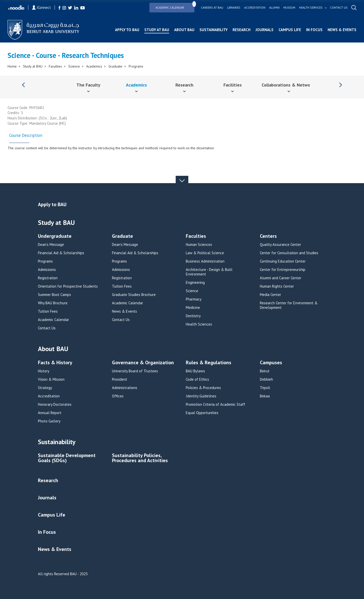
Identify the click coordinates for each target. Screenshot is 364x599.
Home (12, 66)
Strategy (45, 388)
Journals (265, 30)
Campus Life (290, 30)
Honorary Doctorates (55, 404)
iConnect (41, 7)
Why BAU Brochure (53, 303)
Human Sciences (199, 245)
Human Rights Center (277, 286)
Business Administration (205, 261)
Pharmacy (194, 299)
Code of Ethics (197, 379)
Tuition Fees (48, 311)
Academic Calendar (175, 6)
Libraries (234, 8)
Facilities (233, 85)
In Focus (314, 30)
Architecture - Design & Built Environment (209, 272)
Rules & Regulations (209, 363)
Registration (48, 278)
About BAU (184, 30)
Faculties (55, 66)
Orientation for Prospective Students (68, 286)
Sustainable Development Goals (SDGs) (67, 458)
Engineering (195, 283)
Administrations (125, 388)
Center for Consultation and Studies (289, 253)
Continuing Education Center (283, 261)
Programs (136, 66)
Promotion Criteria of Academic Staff (215, 404)
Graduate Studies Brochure (134, 295)
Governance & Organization (143, 363)
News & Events (342, 30)
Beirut (265, 371)
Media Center (270, 295)
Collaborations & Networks (289, 85)
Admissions (47, 270)
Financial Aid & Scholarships (61, 253)
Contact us (339, 8)
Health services (311, 8)
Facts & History (55, 363)
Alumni (274, 8)
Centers (268, 236)
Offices (118, 396)
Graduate (115, 66)
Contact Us (47, 328)
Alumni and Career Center (281, 278)
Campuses (271, 363)
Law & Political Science (205, 253)
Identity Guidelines (201, 396)
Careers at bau (212, 8)
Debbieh (266, 379)
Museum (289, 8)
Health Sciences (199, 324)
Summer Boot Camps (54, 295)
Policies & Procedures (203, 388)
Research (242, 30)
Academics (94, 66)
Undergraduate (55, 236)
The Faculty (88, 85)
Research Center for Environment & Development (289, 305)
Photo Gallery (49, 421)
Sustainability (213, 30)
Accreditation (255, 8)
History (44, 371)
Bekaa (265, 396)
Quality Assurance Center (280, 245)
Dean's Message (51, 245)
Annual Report (50, 413)
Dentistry (193, 316)
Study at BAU (157, 30)
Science (74, 66)
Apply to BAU (127, 30)
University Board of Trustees (135, 371)
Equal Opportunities (202, 413)
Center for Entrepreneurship (283, 270)
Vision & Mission (51, 379)
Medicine (193, 308)
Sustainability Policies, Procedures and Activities (140, 458)
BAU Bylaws (195, 371)
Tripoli (265, 388)
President (120, 379)
